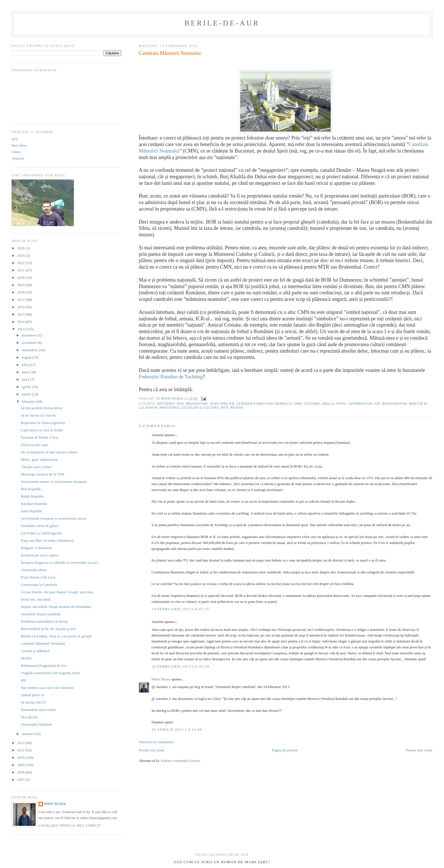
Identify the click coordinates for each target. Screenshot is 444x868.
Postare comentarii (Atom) (181, 761)
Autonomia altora (34, 570)
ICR (377, 404)
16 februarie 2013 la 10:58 (180, 666)
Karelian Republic (34, 504)
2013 (21, 329)
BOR (181, 404)
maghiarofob (395, 404)
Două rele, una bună (36, 599)
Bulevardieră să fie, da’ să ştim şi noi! (48, 629)
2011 (21, 750)
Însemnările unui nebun (38, 710)
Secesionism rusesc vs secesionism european (54, 482)
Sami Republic (32, 511)
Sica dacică (29, 717)
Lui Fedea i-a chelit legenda (41, 533)
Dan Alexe (19, 145)
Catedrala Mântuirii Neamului (264, 404)
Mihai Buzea (161, 679)
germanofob (360, 404)
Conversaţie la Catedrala (39, 585)
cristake (312, 404)
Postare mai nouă (151, 750)
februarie (29, 401)
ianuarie (28, 734)
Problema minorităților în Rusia (44, 621)
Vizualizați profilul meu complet (70, 826)
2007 (21, 780)
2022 (21, 263)
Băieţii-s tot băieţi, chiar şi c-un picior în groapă (56, 636)
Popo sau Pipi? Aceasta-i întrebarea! (47, 540)
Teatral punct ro (32, 695)
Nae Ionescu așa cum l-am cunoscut (47, 688)
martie (27, 394)
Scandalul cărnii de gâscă (39, 526)
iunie (26, 372)
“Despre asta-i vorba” (37, 467)
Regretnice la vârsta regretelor (43, 423)
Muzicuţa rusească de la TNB (42, 474)
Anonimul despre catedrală (40, 614)
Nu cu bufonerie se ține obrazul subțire (49, 452)
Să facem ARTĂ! (33, 702)
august (27, 357)
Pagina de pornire (285, 750)
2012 (21, 743)
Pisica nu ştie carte (34, 445)
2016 (21, 307)
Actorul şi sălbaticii (35, 651)
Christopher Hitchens (36, 724)
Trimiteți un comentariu (156, 742)
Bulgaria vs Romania (36, 548)
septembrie (30, 350)
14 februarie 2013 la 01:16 (180, 609)
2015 (21, 314)
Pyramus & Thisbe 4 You (39, 437)
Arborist (18, 158)
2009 (21, 765)
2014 (21, 322)
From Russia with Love (38, 577)
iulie (25, 365)
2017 (21, 300)
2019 (21, 285)
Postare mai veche (419, 750)
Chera (16, 152)
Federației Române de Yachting (171, 377)
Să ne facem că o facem (38, 415)
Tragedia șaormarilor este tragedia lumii (50, 673)
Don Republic (31, 489)
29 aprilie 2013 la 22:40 (177, 729)
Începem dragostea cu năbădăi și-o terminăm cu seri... (60, 562)
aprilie (27, 387)
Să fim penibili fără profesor (41, 408)
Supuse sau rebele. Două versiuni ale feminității (56, 607)
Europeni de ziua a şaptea (40, 555)
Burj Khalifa (222, 404)
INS (15, 139)
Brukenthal (197, 404)
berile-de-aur (222, 23)
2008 (21, 772)
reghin (237, 408)
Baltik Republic (32, 496)
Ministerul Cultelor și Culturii (189, 408)
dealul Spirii (334, 404)
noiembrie (30, 335)
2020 (21, 277)
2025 (21, 255)
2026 (21, 248)
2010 (21, 757)
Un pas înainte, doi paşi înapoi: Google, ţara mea (57, 592)
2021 (21, 270)
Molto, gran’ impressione (39, 459)
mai (25, 379)
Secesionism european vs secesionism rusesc (54, 518)
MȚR (225, 408)
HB (23, 680)
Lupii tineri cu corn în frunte (42, 430)
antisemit (166, 404)
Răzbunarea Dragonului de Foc (44, 666)
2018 (21, 292)
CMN (298, 404)
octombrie (30, 343)
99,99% (26, 658)
